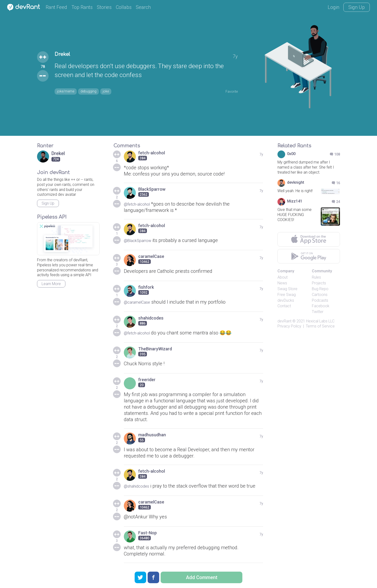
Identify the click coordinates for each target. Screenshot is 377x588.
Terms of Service (320, 326)
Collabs (124, 7)
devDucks (286, 300)
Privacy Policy (289, 326)
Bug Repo (320, 289)
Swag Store (287, 289)
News (282, 283)
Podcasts (320, 300)
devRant (284, 321)
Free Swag (287, 295)
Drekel (66, 55)
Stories (104, 7)
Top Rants (82, 7)
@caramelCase (140, 302)
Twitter (318, 312)
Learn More (51, 284)
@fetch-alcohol (140, 204)
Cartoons (320, 295)
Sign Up (357, 7)
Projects (319, 283)
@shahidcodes (139, 486)
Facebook (321, 306)
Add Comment (202, 577)
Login (333, 7)
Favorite (229, 91)
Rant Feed (56, 7)
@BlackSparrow (141, 240)
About (283, 277)
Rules (316, 277)
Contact (284, 306)
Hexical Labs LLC (320, 321)
